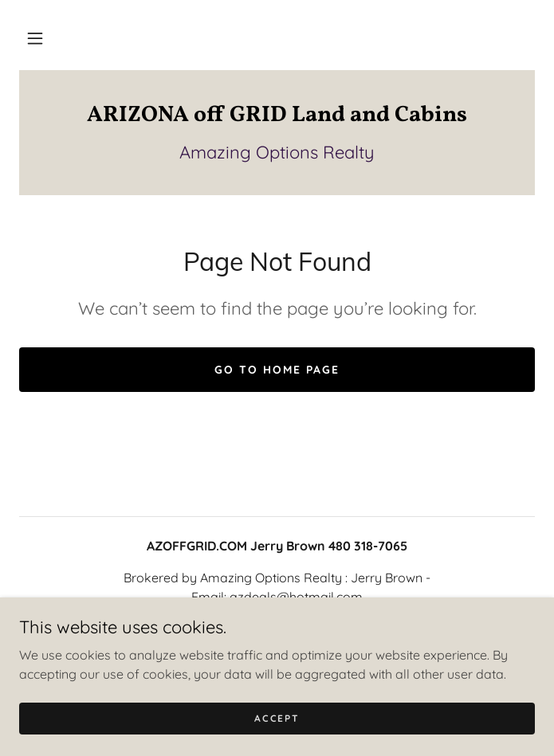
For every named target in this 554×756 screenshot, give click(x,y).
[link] (277, 116)
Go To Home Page (277, 370)
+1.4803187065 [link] (277, 629)
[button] (35, 38)
